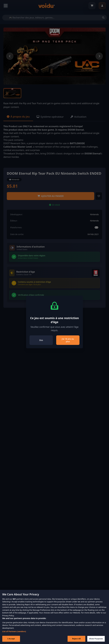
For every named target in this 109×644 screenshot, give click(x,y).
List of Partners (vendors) (14, 635)
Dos (41, 340)
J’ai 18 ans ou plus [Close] (68, 340)
